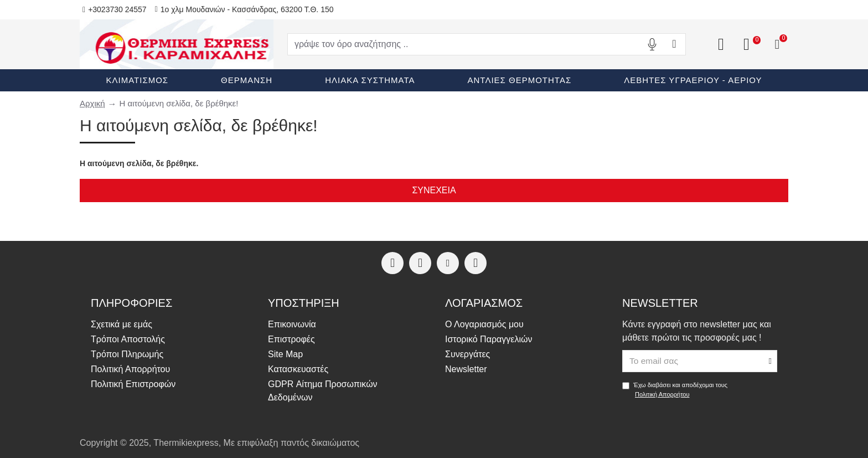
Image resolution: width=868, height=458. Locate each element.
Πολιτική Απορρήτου (662, 394)
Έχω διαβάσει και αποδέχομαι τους (675, 390)
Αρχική (92, 103)
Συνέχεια (434, 190)
